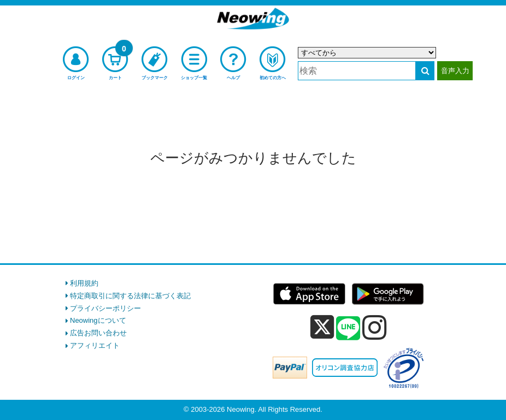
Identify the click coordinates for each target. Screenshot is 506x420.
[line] (348, 329)
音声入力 (455, 71)
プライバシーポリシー (105, 308)
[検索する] (425, 71)
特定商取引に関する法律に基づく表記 (130, 296)
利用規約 (84, 283)
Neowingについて (98, 320)
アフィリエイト (95, 345)
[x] (322, 327)
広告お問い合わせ (98, 333)
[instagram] (375, 327)
